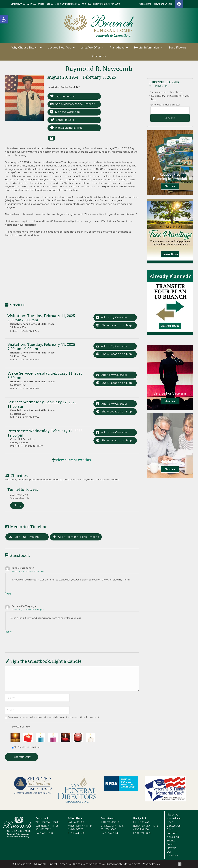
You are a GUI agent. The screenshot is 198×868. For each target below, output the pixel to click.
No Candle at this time (27, 747)
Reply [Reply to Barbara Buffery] (8, 632)
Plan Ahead (119, 48)
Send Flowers (177, 48)
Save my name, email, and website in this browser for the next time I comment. (54, 717)
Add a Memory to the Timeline (73, 104)
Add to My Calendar (112, 317)
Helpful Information (148, 48)
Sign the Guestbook (66, 112)
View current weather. (74, 460)
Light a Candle (63, 96)
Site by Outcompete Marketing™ (118, 864)
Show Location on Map (114, 325)
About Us (172, 815)
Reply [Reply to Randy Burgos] (8, 593)
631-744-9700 (76, 829)
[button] (4, 19)
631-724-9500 (108, 829)
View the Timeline (24, 537)
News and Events (173, 839)
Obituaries (99, 56)
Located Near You (61, 48)
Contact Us (174, 826)
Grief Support (172, 831)
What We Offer (92, 48)
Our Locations (173, 854)
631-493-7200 (43, 829)
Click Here (170, 186)
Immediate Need (174, 820)
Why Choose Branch (27, 48)
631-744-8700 (77, 833)
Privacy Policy (151, 864)
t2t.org (17, 505)
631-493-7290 (45, 833)
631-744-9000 (141, 829)
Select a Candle (21, 727)
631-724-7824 (110, 833)
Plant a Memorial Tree (66, 128)
